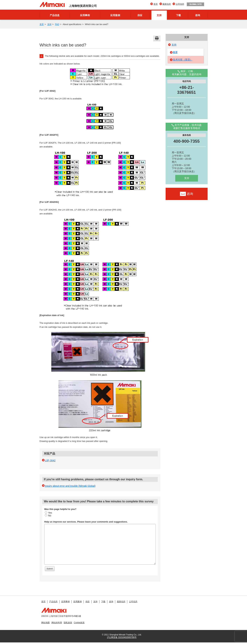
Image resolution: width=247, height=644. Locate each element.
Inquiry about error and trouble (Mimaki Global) (70, 486)
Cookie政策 (79, 623)
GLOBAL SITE (195, 4)
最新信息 (167, 4)
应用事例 (85, 15)
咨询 (198, 15)
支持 (159, 15)
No (48, 516)
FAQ (57, 24)
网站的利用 (57, 623)
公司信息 (180, 4)
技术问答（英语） (183, 60)
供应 (140, 15)
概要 (175, 52)
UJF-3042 (50, 460)
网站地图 (46, 623)
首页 (156, 4)
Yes (48, 513)
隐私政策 (68, 623)
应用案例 (115, 15)
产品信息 (55, 15)
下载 (178, 15)
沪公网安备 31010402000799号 (122, 637)
